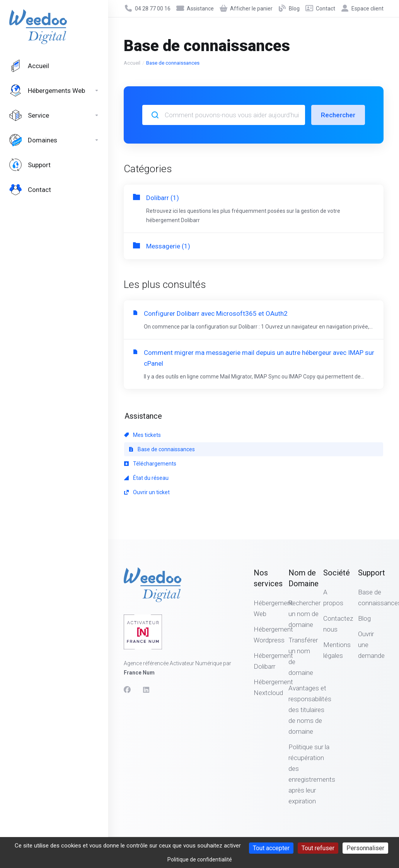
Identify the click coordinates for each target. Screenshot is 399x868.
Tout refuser (318, 848)
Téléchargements (150, 464)
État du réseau (146, 478)
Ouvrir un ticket (147, 492)
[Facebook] (127, 690)
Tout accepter (271, 848)
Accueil (132, 63)
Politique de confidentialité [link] (200, 859)
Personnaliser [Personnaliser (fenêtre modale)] (365, 848)
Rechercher (338, 115)
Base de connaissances (162, 449)
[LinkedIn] (147, 690)
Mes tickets (142, 435)
